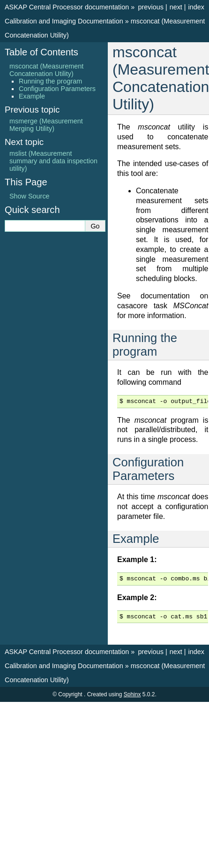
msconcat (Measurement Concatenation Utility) (46, 70)
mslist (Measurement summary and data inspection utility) (53, 161)
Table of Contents (41, 52)
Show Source (30, 196)
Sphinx (132, 694)
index (196, 7)
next (176, 7)
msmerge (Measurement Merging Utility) (46, 125)
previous (150, 7)
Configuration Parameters (57, 89)
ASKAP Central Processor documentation (67, 7)
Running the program (50, 81)
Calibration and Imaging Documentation (64, 21)
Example (32, 96)
